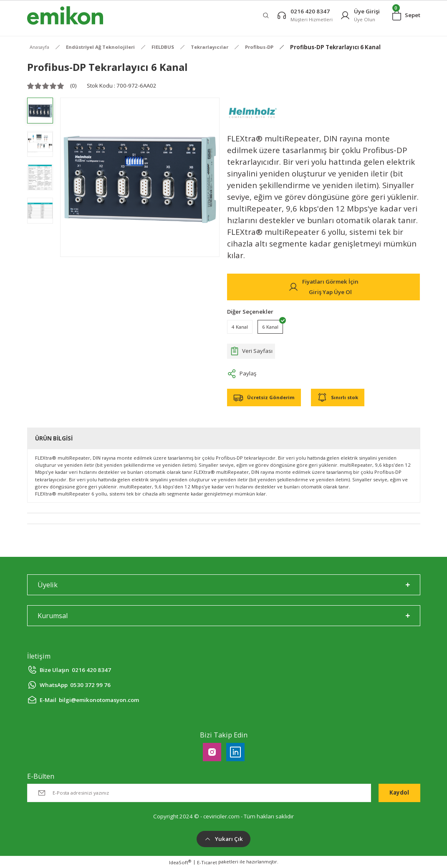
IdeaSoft (180, 862)
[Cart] (406, 15)
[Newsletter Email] (199, 793)
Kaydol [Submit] (399, 793)
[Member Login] (360, 15)
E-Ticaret (207, 862)
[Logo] (65, 15)
